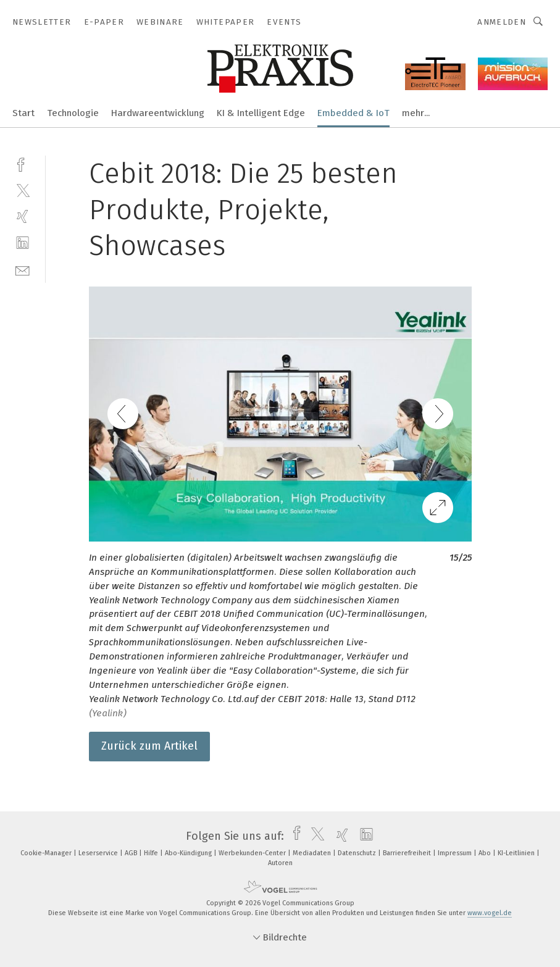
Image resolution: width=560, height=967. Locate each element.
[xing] (23, 216)
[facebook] (23, 163)
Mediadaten (313, 853)
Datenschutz (358, 853)
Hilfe (152, 853)
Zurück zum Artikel (149, 746)
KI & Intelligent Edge (261, 113)
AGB (132, 853)
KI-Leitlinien (517, 853)
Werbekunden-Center (253, 853)
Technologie (73, 113)
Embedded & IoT (353, 113)
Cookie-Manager (47, 853)
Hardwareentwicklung (158, 113)
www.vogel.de (490, 913)
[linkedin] (23, 243)
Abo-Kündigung (189, 853)
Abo (486, 853)
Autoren (280, 863)
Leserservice (99, 853)
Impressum (456, 853)
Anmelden (502, 22)
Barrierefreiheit (408, 853)
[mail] (23, 270)
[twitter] (23, 190)
